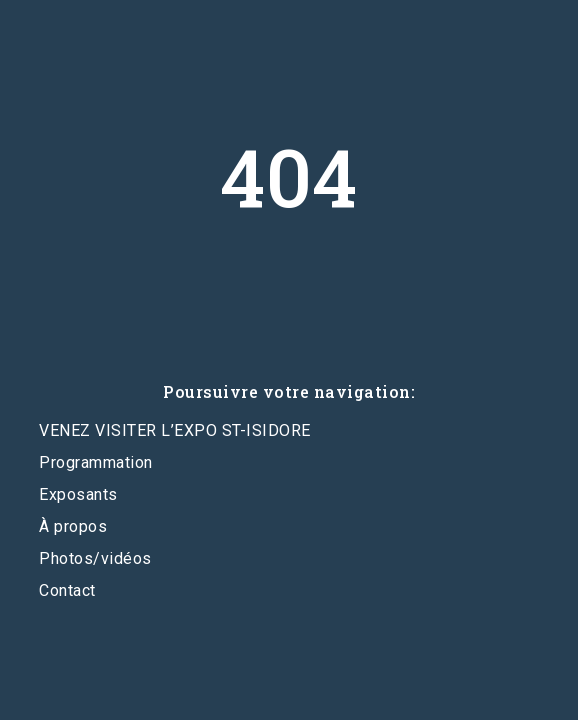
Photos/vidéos (95, 558)
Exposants (78, 494)
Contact (67, 590)
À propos (73, 526)
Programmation (96, 462)
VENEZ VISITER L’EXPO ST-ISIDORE (175, 430)
